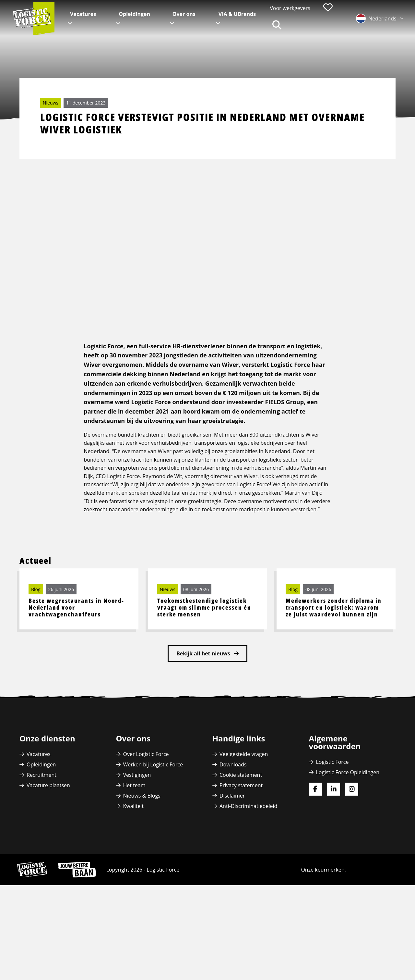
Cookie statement (241, 834)
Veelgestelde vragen (244, 813)
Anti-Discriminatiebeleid (248, 865)
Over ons (184, 14)
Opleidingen (134, 14)
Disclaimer (232, 855)
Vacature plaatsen (48, 845)
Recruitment (41, 834)
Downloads (233, 824)
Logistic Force (332, 821)
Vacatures (83, 14)
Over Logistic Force (146, 813)
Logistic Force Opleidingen (348, 832)
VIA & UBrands (237, 14)
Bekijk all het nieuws (204, 713)
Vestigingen (137, 834)
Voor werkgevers (290, 8)
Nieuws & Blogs (142, 855)
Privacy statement (241, 845)
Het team (134, 845)
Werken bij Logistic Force (153, 824)
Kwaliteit (134, 865)
